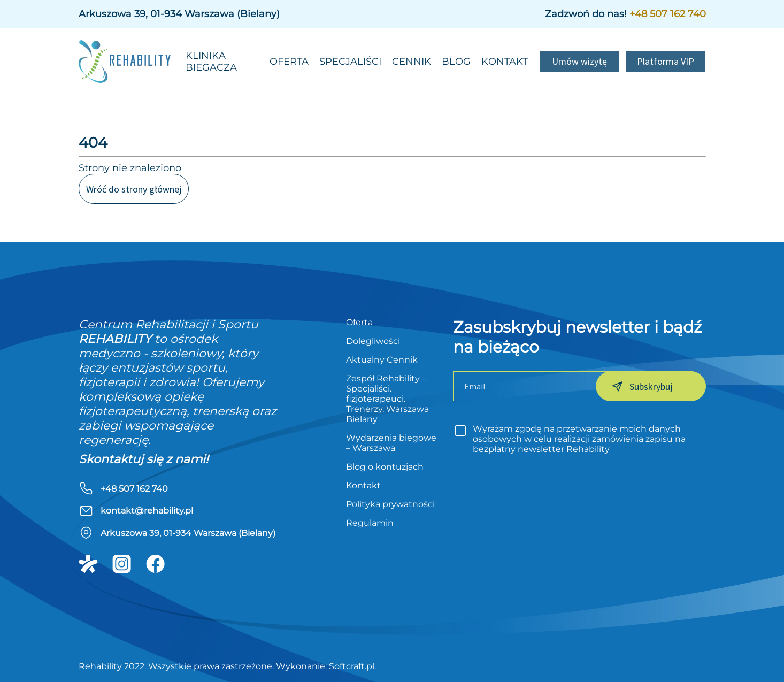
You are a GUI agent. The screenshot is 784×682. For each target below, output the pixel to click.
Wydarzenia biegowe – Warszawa (391, 443)
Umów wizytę (579, 61)
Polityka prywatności (390, 504)
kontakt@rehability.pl (147, 511)
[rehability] (130, 62)
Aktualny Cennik (382, 360)
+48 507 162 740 (668, 14)
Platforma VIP (666, 61)
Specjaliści (350, 62)
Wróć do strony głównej (134, 189)
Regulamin (370, 523)
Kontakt (505, 62)
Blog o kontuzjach (385, 467)
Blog (456, 62)
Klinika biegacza (211, 62)
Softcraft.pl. (352, 666)
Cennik (412, 62)
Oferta (289, 62)
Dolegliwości (373, 341)
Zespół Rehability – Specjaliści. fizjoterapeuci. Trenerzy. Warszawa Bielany (387, 399)
